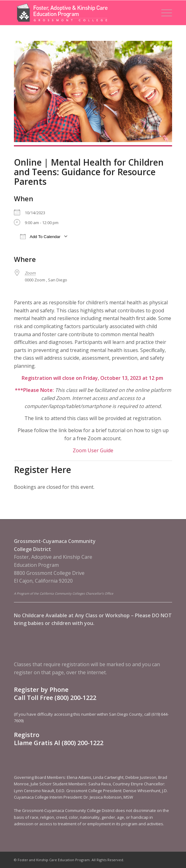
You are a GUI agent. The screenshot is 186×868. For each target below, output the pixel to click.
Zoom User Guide (93, 450)
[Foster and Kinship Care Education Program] (77, 13)
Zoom (30, 273)
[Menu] (164, 13)
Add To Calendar (40, 236)
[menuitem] (164, 13)
